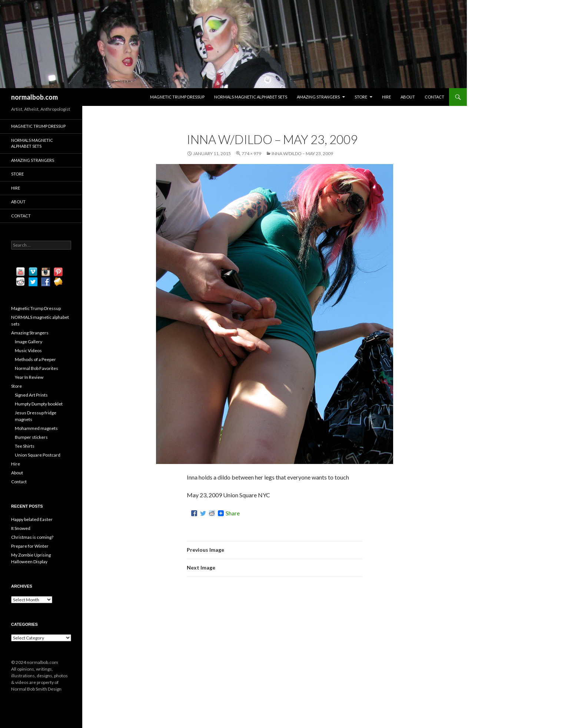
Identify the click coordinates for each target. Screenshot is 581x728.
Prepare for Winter (30, 546)
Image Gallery (29, 342)
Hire (386, 97)
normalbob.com (34, 97)
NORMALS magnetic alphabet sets (251, 97)
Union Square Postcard (38, 455)
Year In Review (29, 377)
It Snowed (21, 528)
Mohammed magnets (36, 428)
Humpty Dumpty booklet (39, 404)
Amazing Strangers (318, 97)
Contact (434, 97)
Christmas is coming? (32, 537)
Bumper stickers (31, 437)
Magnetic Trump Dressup (177, 97)
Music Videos (28, 350)
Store (361, 97)
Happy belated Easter (32, 519)
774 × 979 (251, 153)
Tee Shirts (25, 446)
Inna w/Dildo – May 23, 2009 (302, 153)
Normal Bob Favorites (36, 368)
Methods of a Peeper (35, 359)
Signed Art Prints (31, 395)
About (408, 97)
